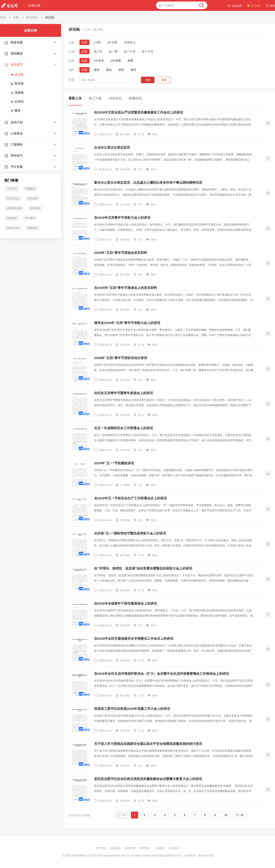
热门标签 (11, 180)
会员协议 (174, 848)
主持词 (17, 102)
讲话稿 (50, 17)
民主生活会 (13, 198)
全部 (84, 42)
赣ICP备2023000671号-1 (167, 856)
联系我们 (116, 848)
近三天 (98, 52)
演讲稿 (17, 93)
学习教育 (30, 218)
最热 (109, 70)
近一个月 (130, 52)
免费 (130, 61)
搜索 (148, 80)
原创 (121, 70)
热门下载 (95, 98)
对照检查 (33, 198)
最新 (97, 70)
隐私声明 (131, 848)
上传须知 (160, 848)
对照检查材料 (14, 208)
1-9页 (97, 42)
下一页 (240, 815)
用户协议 (145, 848)
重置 (164, 80)
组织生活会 (13, 228)
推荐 (133, 70)
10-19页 (112, 42)
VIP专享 (99, 61)
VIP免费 (116, 61)
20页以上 (130, 42)
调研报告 (33, 228)
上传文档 (234, 6)
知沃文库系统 (206, 856)
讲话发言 (32, 17)
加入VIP (254, 6)
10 (226, 815)
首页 (3, 17)
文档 (16, 17)
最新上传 (75, 98)
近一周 (113, 52)
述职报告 (12, 218)
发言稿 (17, 83)
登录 (270, 6)
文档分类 (34, 5)
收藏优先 (135, 98)
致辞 (15, 110)
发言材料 (35, 208)
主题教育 (30, 189)
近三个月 (148, 52)
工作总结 (12, 189)
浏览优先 (115, 98)
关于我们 (102, 848)
